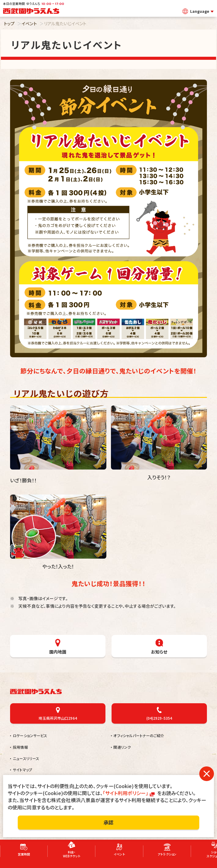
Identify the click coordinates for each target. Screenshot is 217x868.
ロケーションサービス (30, 735)
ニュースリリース (26, 758)
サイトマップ (22, 770)
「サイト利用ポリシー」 (125, 793)
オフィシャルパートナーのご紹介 (139, 735)
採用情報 (20, 747)
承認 (108, 822)
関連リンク (122, 747)
